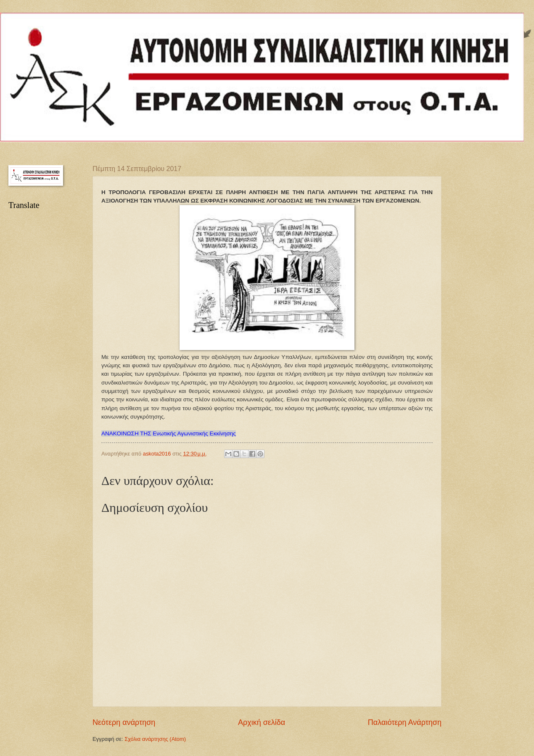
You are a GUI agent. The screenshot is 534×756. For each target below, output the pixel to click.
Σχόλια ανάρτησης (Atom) (155, 739)
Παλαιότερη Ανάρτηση (405, 722)
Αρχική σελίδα (262, 722)
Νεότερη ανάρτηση (124, 722)
